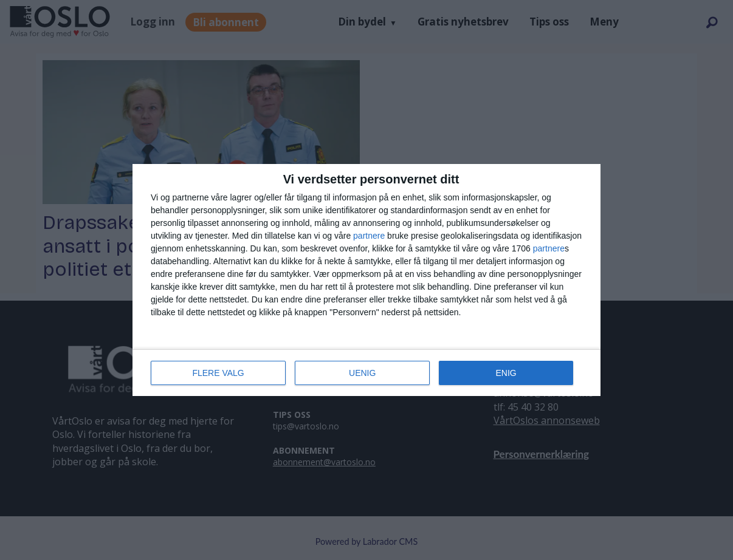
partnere (369, 236)
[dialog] (366, 280)
